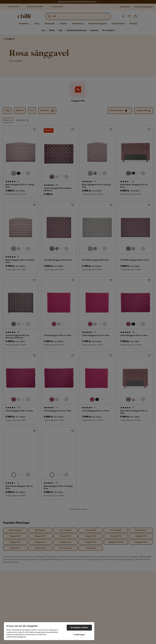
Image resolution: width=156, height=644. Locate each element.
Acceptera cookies (79, 628)
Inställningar (79, 635)
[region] (49, 631)
